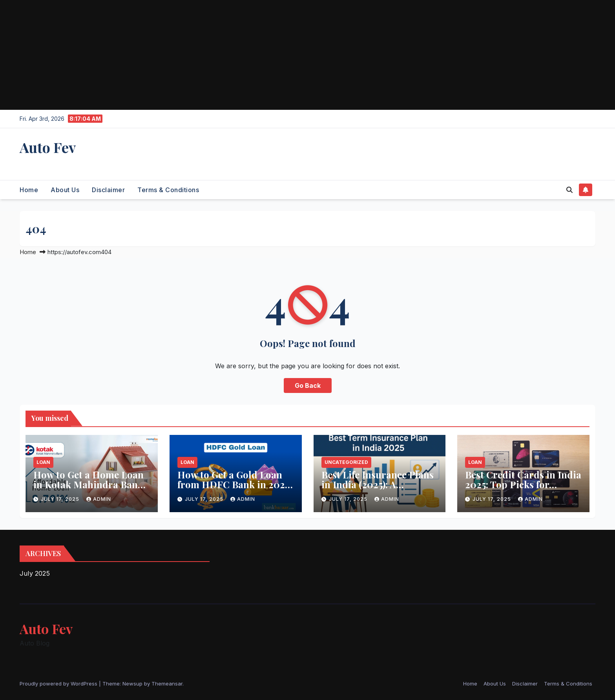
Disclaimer (108, 190)
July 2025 (35, 573)
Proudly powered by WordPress (59, 684)
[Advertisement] (235, 55)
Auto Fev (48, 147)
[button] (569, 190)
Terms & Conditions (168, 190)
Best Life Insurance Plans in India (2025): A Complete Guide (378, 484)
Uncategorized (346, 462)
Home (29, 190)
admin (99, 499)
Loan (43, 462)
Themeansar (167, 684)
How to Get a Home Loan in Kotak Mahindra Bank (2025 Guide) (89, 484)
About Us (65, 190)
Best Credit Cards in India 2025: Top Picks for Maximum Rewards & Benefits (523, 489)
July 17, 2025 (61, 499)
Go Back (308, 385)
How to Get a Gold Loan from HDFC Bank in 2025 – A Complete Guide (233, 484)
